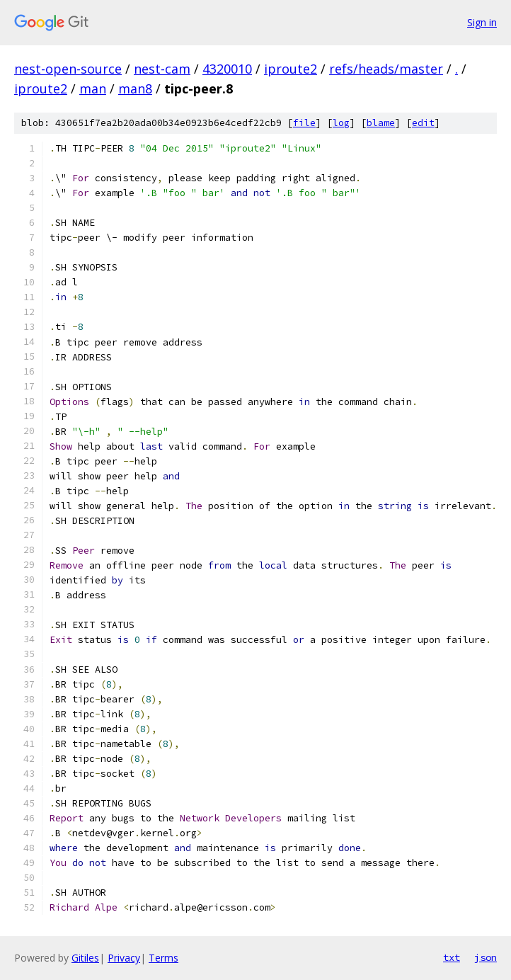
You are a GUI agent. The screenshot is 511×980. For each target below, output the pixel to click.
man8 (135, 89)
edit (423, 123)
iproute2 (291, 69)
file (304, 123)
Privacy (124, 958)
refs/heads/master (386, 69)
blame (381, 123)
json (486, 957)
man (93, 89)
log (341, 123)
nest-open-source (68, 69)
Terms (163, 958)
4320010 (227, 69)
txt (452, 957)
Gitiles (85, 958)
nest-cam (162, 69)
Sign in (482, 22)
